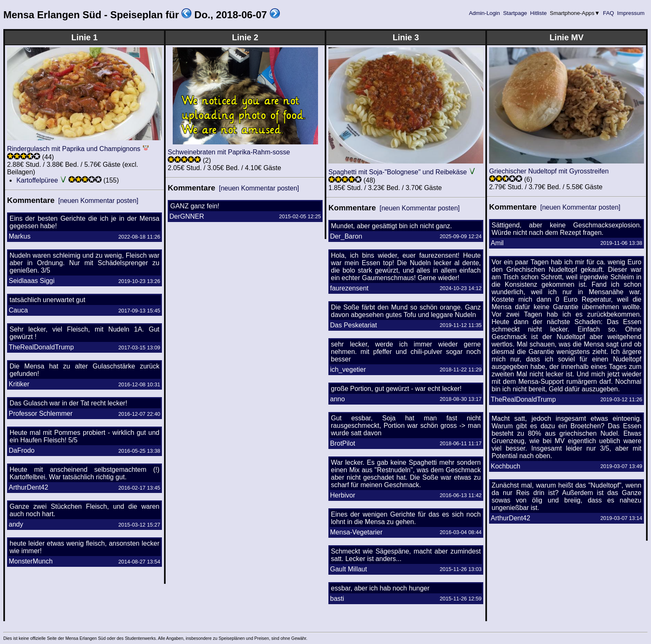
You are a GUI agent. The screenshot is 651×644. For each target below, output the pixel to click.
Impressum (631, 13)
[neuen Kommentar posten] (98, 201)
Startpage (515, 13)
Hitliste (538, 13)
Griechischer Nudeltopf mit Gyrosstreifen (549, 171)
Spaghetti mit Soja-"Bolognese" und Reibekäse (398, 172)
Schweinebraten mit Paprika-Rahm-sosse (229, 152)
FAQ (609, 13)
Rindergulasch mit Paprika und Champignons (74, 149)
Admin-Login (485, 13)
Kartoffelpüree (37, 180)
